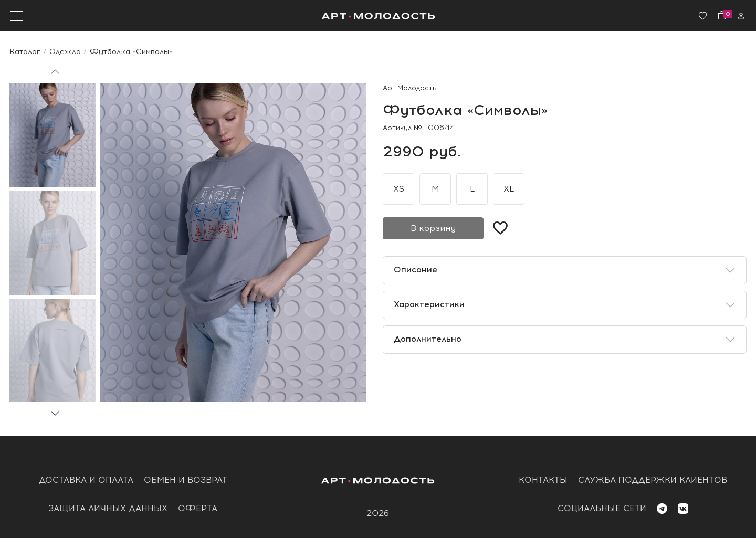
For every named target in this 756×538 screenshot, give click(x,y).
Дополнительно (428, 339)
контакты (543, 480)
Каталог (25, 51)
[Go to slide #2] (53, 243)
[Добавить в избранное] (500, 228)
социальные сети (602, 508)
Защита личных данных (108, 508)
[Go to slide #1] (53, 135)
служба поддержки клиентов (653, 480)
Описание (416, 270)
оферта (198, 508)
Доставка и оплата (86, 480)
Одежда (65, 51)
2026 (378, 513)
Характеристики (429, 304)
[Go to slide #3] (53, 351)
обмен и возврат (186, 480)
